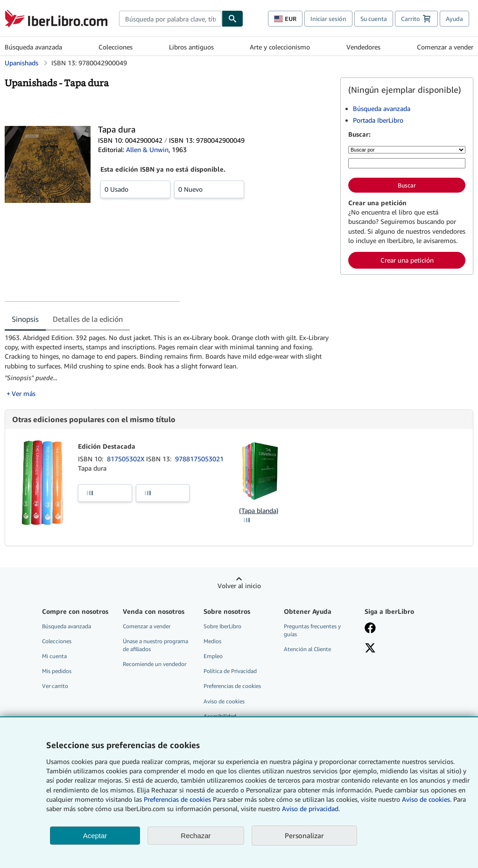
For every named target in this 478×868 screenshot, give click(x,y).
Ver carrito (55, 686)
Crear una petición (407, 260)
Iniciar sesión (328, 19)
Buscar (407, 185)
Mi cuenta (54, 656)
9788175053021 (199, 459)
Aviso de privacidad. (311, 809)
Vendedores (363, 47)
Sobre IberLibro (222, 626)
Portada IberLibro (378, 120)
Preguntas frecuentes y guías (312, 630)
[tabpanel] (169, 366)
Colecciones (116, 47)
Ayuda (454, 19)
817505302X (127, 459)
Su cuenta (374, 19)
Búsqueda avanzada (33, 47)
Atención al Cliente (307, 649)
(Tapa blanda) (259, 510)
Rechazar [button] (196, 836)
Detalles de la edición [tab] (88, 319)
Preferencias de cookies (177, 799)
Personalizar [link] (304, 835)
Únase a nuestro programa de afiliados (155, 645)
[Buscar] (232, 19)
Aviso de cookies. (427, 799)
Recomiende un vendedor (155, 664)
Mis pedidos (57, 671)
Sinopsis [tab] (25, 319)
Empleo (213, 656)
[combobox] (170, 19)
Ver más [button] (24, 393)
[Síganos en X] (370, 649)
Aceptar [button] (95, 836)
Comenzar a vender (445, 47)
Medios (212, 641)
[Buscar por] (407, 150)
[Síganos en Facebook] (370, 629)
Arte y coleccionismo (280, 47)
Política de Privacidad (230, 671)
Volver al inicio (239, 586)
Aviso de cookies (224, 701)
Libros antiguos (191, 47)
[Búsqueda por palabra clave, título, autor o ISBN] (407, 163)
